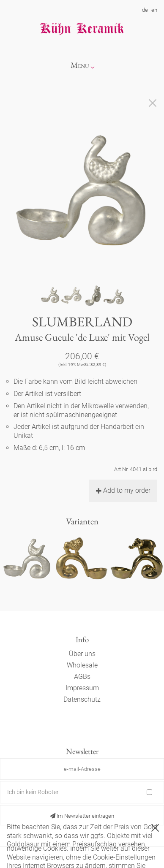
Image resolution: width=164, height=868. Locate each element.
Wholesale (82, 665)
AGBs (82, 677)
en (154, 10)
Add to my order (123, 490)
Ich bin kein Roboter (33, 792)
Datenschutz (82, 699)
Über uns (82, 654)
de (145, 10)
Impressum (82, 688)
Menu (80, 65)
